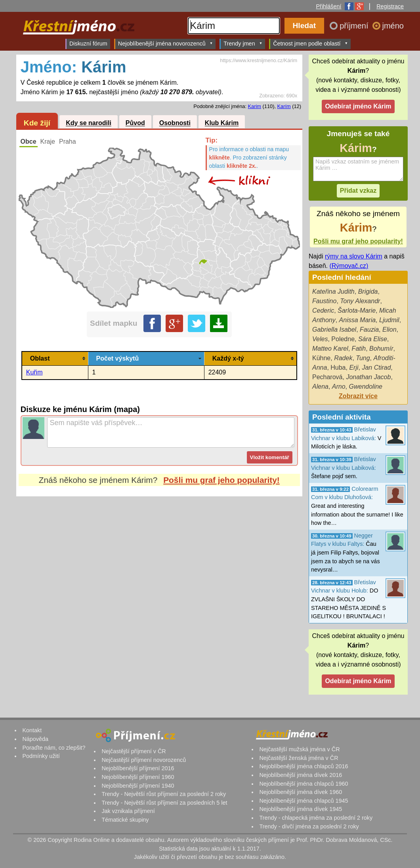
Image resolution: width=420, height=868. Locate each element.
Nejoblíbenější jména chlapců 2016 (304, 766)
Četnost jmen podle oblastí (310, 43)
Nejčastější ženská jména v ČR (299, 758)
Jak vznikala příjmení (128, 811)
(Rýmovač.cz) (349, 266)
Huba (338, 368)
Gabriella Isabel (334, 330)
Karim (255, 106)
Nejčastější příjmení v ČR (134, 751)
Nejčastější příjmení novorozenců (144, 760)
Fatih (359, 349)
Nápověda (35, 739)
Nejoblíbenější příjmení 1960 (138, 777)
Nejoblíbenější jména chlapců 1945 (304, 801)
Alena (320, 387)
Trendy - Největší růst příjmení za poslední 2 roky (164, 794)
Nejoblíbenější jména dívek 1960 (301, 792)
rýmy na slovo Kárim (354, 256)
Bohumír (381, 349)
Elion (389, 330)
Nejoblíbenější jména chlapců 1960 (304, 784)
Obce (29, 142)
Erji (354, 368)
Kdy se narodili (89, 123)
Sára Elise (373, 339)
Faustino (324, 301)
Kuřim (34, 372)
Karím (284, 106)
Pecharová (327, 377)
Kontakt (32, 730)
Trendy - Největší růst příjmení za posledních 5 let (164, 803)
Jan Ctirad (376, 368)
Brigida (368, 292)
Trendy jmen (243, 43)
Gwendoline (366, 387)
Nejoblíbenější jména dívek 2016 (301, 775)
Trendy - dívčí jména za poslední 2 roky (309, 826)
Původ (135, 123)
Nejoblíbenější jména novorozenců (165, 43)
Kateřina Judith (333, 292)
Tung (363, 358)
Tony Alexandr (360, 301)
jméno (393, 26)
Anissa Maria (357, 320)
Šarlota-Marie (357, 311)
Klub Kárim (222, 123)
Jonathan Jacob (368, 377)
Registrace (390, 6)
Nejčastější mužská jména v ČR (299, 749)
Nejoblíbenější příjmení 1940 (138, 786)
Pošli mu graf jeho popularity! (221, 480)
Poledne (343, 339)
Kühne (321, 358)
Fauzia (369, 330)
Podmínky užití (41, 756)
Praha (68, 142)
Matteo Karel (330, 349)
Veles (320, 339)
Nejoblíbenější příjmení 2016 (138, 768)
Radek (343, 358)
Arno (339, 387)
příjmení (355, 26)
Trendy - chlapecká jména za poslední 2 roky (316, 818)
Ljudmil (389, 320)
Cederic (323, 311)
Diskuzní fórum (88, 44)
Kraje (48, 142)
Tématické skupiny (125, 820)
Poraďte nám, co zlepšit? (54, 748)
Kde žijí (37, 123)
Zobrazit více (358, 396)
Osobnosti (175, 123)
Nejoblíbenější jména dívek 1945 (301, 809)
